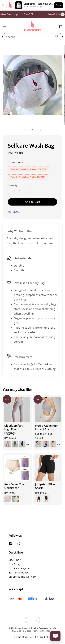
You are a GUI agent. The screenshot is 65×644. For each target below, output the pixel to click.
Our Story (15, 564)
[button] (4, 26)
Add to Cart (33, 202)
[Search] (57, 36)
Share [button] (14, 212)
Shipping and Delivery (23, 577)
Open (59, 5)
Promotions (15, 162)
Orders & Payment (20, 568)
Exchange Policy (19, 573)
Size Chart (15, 560)
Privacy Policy (43, 637)
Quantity (13, 185)
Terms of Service (23, 637)
